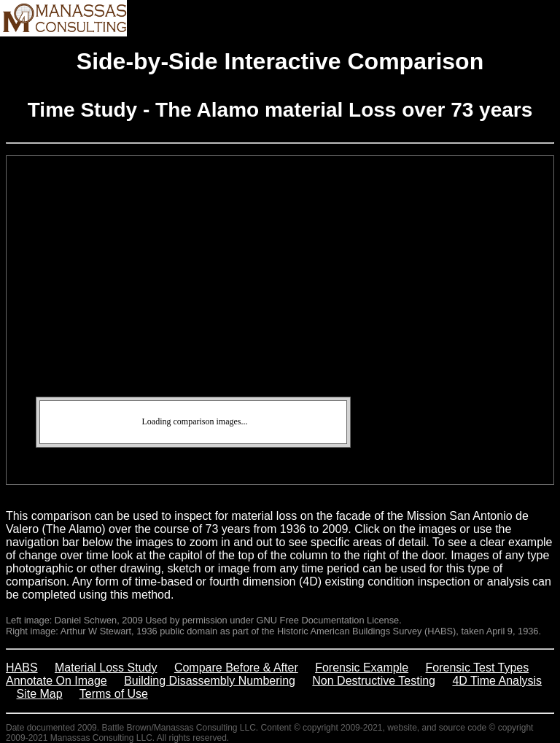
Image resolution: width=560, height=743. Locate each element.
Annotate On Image (57, 681)
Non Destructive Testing (374, 681)
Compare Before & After (236, 668)
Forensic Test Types (478, 668)
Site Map (40, 694)
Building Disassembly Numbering (210, 681)
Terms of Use (114, 694)
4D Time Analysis (497, 681)
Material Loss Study (106, 668)
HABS (22, 668)
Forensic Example (362, 668)
